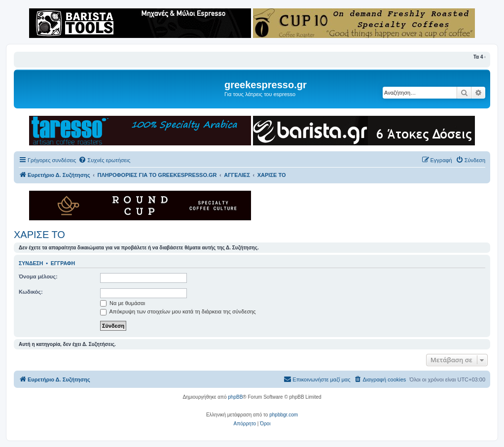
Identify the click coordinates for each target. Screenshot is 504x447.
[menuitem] (104, 160)
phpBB (235, 397)
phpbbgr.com (284, 415)
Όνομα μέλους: (38, 276)
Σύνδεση (31, 263)
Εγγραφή (63, 263)
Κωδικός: (31, 292)
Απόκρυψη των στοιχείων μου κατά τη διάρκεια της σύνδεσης (178, 311)
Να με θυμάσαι (123, 303)
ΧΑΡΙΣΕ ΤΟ (39, 235)
